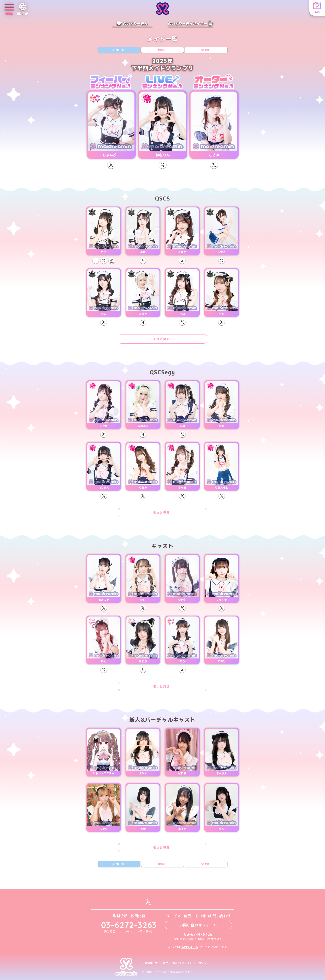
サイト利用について (167, 963)
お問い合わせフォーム (198, 925)
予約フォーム (190, 947)
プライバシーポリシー (195, 963)
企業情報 (147, 963)
